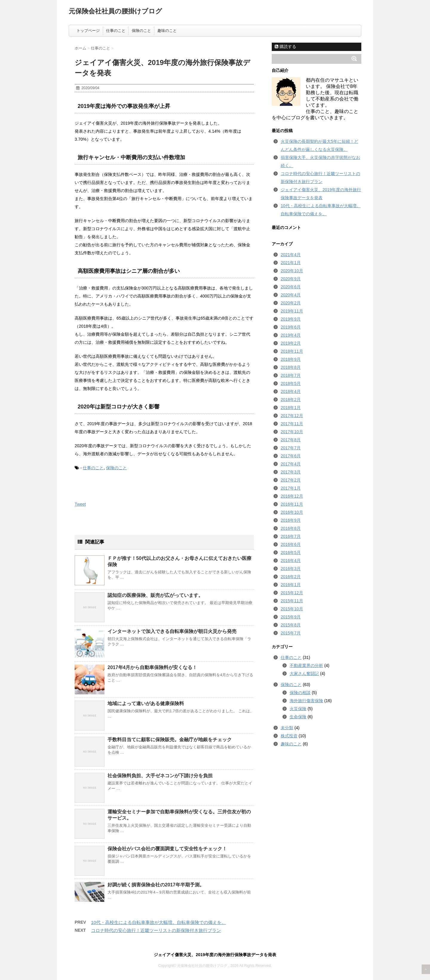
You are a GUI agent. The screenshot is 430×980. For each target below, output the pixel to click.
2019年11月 (292, 311)
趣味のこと (167, 31)
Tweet (80, 504)
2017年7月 (291, 448)
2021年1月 (291, 263)
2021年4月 (291, 255)
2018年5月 (291, 383)
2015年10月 (292, 609)
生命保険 (298, 717)
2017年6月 (291, 456)
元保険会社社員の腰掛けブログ (115, 11)
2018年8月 (291, 367)
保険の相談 (300, 693)
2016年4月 (291, 561)
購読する (285, 47)
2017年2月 (291, 480)
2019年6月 (291, 327)
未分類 (287, 728)
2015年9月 (291, 617)
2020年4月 (291, 295)
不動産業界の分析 (306, 665)
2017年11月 (292, 424)
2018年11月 (292, 351)
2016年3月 (291, 569)
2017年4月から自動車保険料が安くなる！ (152, 667)
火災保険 (298, 709)
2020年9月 (291, 279)
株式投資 (289, 736)
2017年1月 (291, 488)
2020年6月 (291, 287)
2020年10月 (292, 271)
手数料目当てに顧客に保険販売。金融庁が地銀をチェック (170, 740)
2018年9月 (291, 359)
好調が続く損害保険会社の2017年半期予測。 (156, 885)
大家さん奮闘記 (304, 674)
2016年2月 (291, 577)
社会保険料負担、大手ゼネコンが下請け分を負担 (160, 776)
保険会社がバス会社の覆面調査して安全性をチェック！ (167, 849)
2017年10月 (292, 432)
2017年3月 (291, 472)
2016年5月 (291, 552)
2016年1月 (291, 585)
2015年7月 (291, 633)
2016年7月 (291, 536)
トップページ (88, 31)
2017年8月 (291, 440)
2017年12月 (292, 416)
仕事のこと (116, 31)
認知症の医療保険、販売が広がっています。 (155, 595)
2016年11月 (292, 504)
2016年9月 (291, 520)
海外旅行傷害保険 (306, 701)
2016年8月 (291, 528)
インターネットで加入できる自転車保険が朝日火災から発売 (172, 631)
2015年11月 (292, 601)
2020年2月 (291, 303)
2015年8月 (291, 625)
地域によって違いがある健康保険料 (146, 703)
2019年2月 (291, 343)
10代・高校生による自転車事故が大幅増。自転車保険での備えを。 (159, 922)
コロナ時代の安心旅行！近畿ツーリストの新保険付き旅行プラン (156, 930)
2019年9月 (291, 319)
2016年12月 (292, 496)
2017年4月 (291, 464)
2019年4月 (291, 335)
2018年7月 (291, 375)
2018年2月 (291, 400)
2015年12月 (292, 593)
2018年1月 (291, 408)
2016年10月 (292, 512)
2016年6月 (291, 544)
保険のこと (141, 31)
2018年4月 (291, 391)
